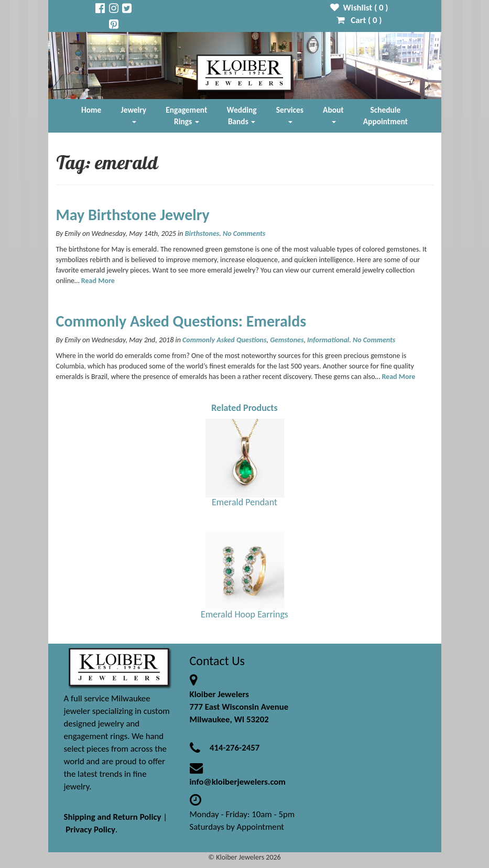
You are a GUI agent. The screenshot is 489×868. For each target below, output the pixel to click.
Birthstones (202, 234)
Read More (98, 281)
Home (91, 110)
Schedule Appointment (385, 116)
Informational (328, 340)
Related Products (244, 408)
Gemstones (287, 340)
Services (290, 114)
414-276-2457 (235, 748)
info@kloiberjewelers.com (238, 782)
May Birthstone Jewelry (133, 215)
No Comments (244, 234)
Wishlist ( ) (359, 8)
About (333, 114)
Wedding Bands (242, 116)
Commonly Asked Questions (224, 340)
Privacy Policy (90, 829)
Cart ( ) (359, 20)
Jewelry (134, 114)
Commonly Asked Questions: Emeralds (181, 321)
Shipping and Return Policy (113, 817)
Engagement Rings (186, 116)
